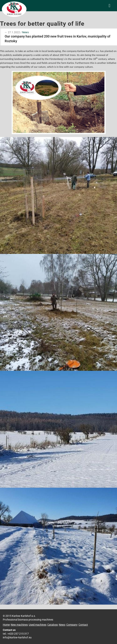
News (25, 32)
